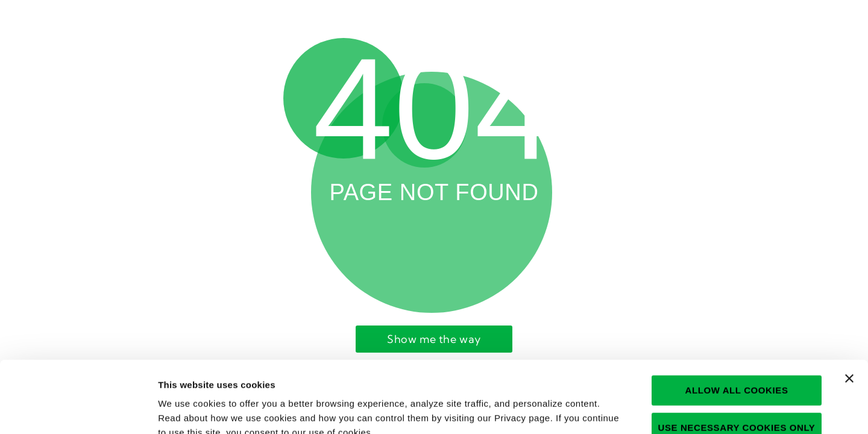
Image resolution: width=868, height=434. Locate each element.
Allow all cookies (736, 319)
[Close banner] (849, 307)
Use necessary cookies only (737, 356)
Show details (642, 410)
